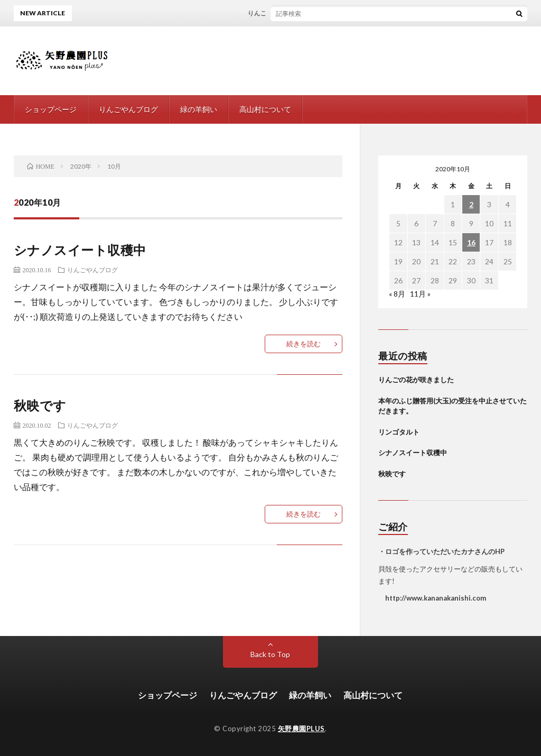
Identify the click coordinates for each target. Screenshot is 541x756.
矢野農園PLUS (301, 729)
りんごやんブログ (128, 109)
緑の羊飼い (199, 109)
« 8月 (397, 294)
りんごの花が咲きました (285, 13)
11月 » (420, 294)
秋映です (40, 405)
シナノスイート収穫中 (80, 250)
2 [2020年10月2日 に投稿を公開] (471, 204)
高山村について (265, 109)
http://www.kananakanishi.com (432, 598)
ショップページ (51, 109)
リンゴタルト (399, 432)
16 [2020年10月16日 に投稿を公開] (471, 242)
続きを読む (304, 344)
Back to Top (270, 654)
